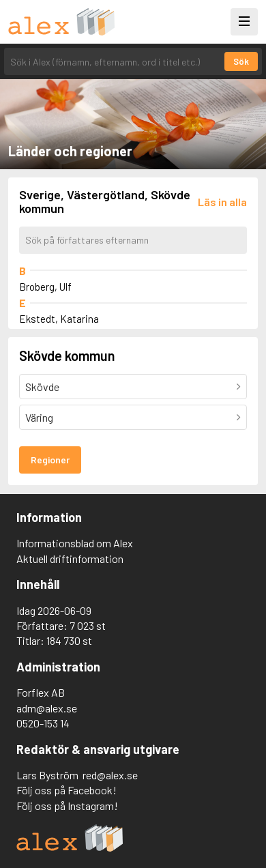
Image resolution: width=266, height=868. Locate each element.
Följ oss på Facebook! (66, 790)
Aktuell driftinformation (70, 559)
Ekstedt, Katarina (59, 319)
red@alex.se (110, 775)
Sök (241, 61)
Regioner (50, 460)
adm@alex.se (47, 708)
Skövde (42, 387)
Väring (39, 417)
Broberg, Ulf (45, 287)
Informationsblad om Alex (75, 543)
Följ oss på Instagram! (67, 806)
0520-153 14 (43, 723)
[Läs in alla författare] (222, 202)
